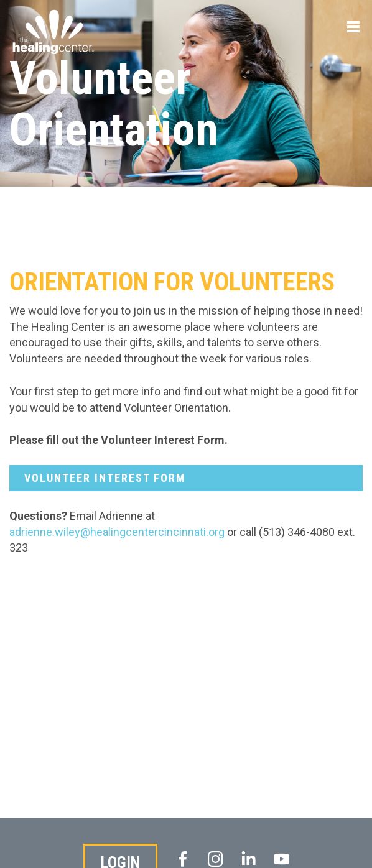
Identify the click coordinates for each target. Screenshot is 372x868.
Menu (353, 33)
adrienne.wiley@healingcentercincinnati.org (117, 532)
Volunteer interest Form (105, 478)
